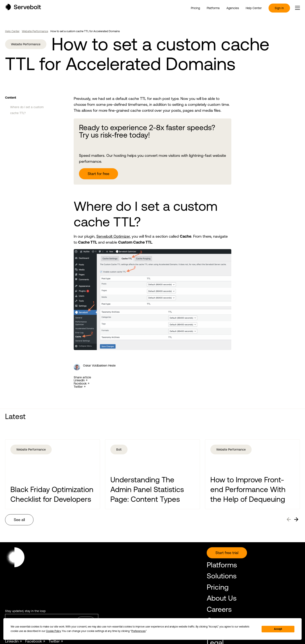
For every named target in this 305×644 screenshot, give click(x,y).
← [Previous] (289, 519)
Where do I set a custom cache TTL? (27, 110)
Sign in (279, 8)
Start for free (98, 174)
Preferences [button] (138, 631)
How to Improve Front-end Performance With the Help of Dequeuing (248, 489)
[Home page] (23, 9)
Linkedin (12, 641)
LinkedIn (79, 380)
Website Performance (35, 31)
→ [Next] (296, 519)
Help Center (254, 8)
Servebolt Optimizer (113, 236)
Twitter (78, 387)
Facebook (80, 384)
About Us (222, 598)
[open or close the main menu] (297, 8)
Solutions (222, 576)
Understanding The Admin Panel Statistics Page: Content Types (147, 489)
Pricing (195, 8)
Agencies (233, 8)
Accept (278, 629)
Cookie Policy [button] (53, 631)
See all (19, 520)
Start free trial (227, 553)
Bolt (119, 450)
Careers (219, 609)
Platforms (213, 8)
